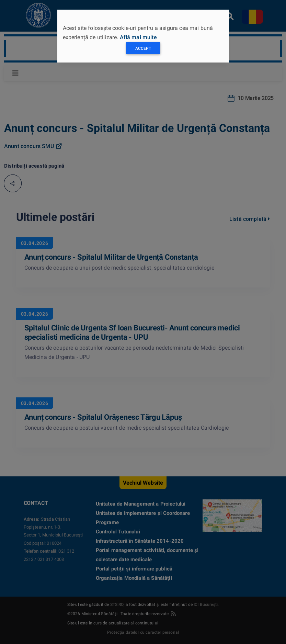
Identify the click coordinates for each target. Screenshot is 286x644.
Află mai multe (138, 37)
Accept (143, 48)
